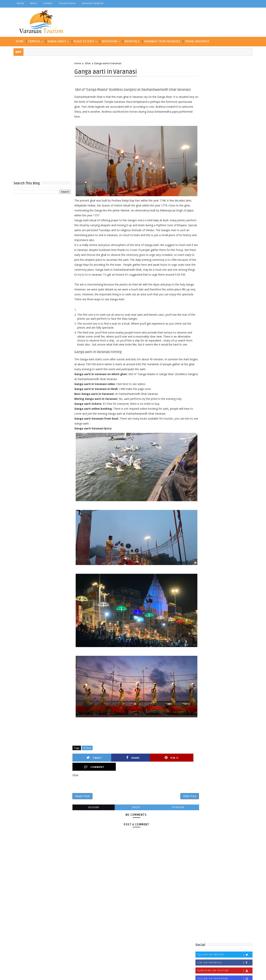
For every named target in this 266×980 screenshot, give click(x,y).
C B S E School (206, 212)
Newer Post (83, 799)
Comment (180, 770)
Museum (202, 237)
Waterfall (203, 256)
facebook (172, 811)
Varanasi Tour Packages (163, 41)
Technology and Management (216, 243)
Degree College (225, 218)
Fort (243, 218)
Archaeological (218, 206)
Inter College (227, 231)
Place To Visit (85, 41)
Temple (244, 243)
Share (120, 770)
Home (21, 3)
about (34, 3)
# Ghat (88, 760)
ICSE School (205, 231)
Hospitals (133, 41)
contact (48, 3)
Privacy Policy (68, 3)
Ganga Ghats (58, 41)
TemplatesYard (46, 974)
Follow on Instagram (224, 151)
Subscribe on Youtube (224, 143)
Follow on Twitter (224, 127)
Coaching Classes (233, 212)
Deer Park (203, 218)
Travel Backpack (198, 41)
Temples (35, 41)
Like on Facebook (224, 135)
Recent (204, 163)
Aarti (200, 206)
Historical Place (218, 224)
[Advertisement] (43, 118)
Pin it (150, 770)
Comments (242, 163)
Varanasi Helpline (93, 3)
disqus (132, 811)
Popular (223, 163)
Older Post (182, 799)
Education (110, 41)
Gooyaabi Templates (89, 974)
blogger (93, 811)
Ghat (88, 63)
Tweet (90, 770)
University (230, 249)
